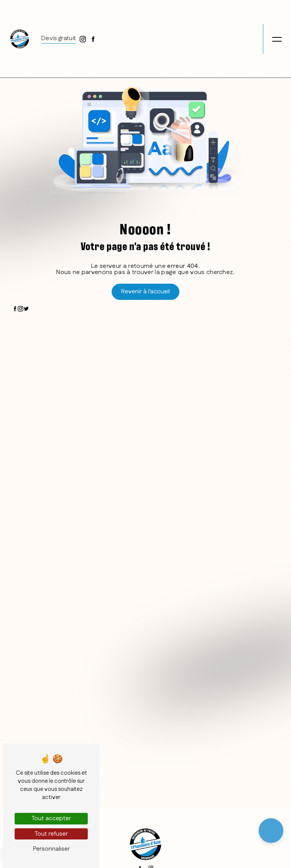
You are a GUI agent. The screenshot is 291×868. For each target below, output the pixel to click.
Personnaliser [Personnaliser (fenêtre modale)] (51, 849)
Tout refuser (51, 834)
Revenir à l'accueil (145, 292)
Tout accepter (51, 818)
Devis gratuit (59, 38)
